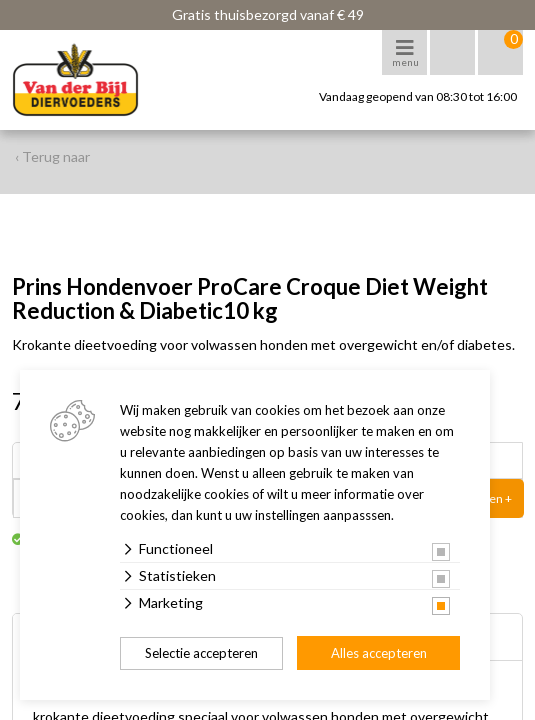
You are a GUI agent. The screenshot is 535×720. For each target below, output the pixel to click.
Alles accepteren (379, 653)
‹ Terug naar (52, 156)
